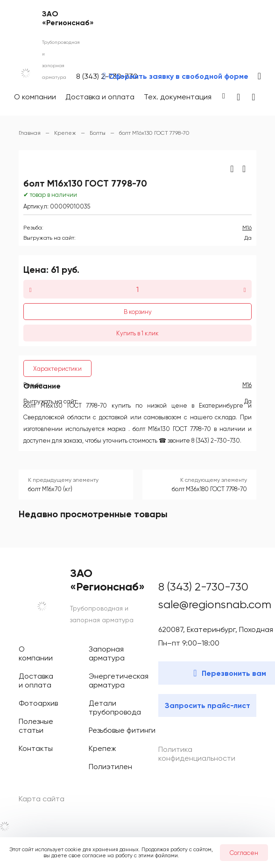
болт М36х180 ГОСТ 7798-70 (209, 489)
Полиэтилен (110, 767)
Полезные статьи (36, 726)
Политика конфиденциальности (197, 754)
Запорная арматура (107, 653)
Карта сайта (42, 799)
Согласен (244, 853)
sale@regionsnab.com (215, 604)
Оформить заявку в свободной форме (178, 76)
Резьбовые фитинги (122, 730)
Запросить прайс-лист (208, 705)
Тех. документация (178, 97)
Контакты (36, 748)
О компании (35, 97)
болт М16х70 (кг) (50, 489)
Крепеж (102, 748)
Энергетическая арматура (119, 681)
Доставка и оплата (100, 97)
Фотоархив (38, 703)
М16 (247, 228)
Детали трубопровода (115, 708)
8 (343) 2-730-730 (203, 587)
